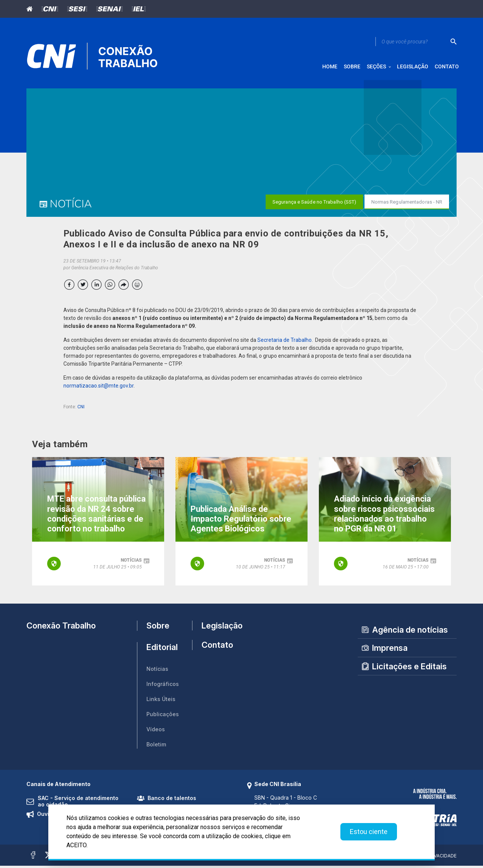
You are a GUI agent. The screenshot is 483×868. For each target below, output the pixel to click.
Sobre (158, 628)
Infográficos (163, 687)
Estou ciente (369, 832)
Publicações (163, 717)
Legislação (219, 628)
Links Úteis (161, 702)
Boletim (156, 747)
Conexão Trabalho (61, 628)
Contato (217, 650)
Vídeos (156, 732)
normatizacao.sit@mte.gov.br (98, 388)
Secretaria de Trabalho (285, 343)
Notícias (157, 671)
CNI (81, 409)
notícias (131, 562)
